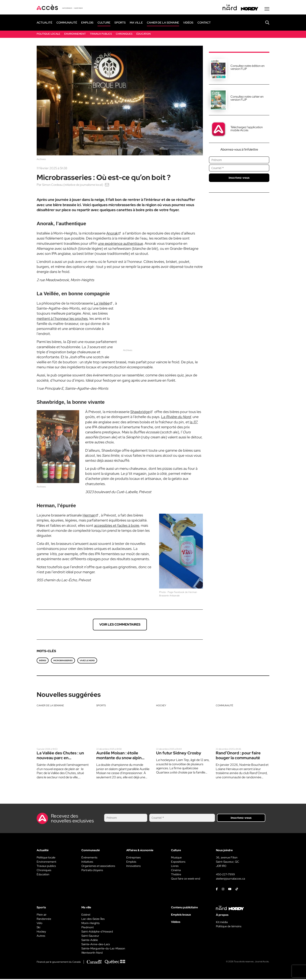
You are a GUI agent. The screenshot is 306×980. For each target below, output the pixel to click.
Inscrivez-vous (239, 179)
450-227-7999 (225, 875)
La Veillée (102, 304)
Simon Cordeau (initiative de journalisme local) (74, 186)
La (176, 418)
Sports (101, 706)
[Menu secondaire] (267, 10)
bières (43, 661)
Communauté (224, 706)
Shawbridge (140, 413)
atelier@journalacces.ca (230, 880)
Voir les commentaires (120, 625)
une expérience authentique (120, 244)
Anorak (112, 234)
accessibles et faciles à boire (117, 526)
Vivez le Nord (87, 661)
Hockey (161, 706)
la (193, 423)
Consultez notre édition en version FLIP (247, 68)
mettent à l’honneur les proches (62, 320)
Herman (89, 516)
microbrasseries (63, 661)
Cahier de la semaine (50, 706)
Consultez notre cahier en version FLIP (247, 99)
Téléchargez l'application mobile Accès (247, 130)
